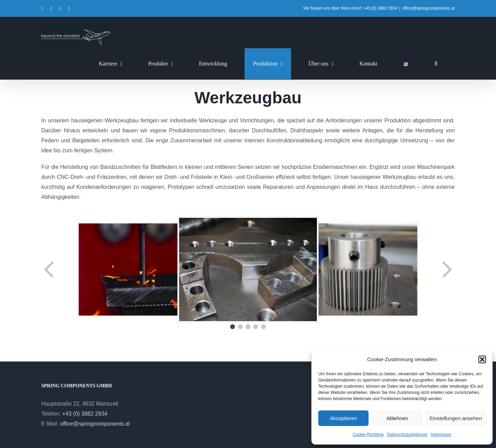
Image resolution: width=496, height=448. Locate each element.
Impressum (441, 435)
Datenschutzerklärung (407, 435)
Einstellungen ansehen (456, 418)
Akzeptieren (343, 418)
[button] (482, 359)
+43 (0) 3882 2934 (85, 414)
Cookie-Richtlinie (368, 435)
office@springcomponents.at (428, 8)
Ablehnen (397, 418)
